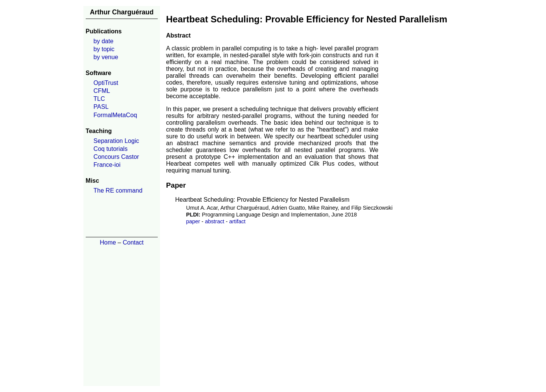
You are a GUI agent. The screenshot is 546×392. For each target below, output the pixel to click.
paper (193, 221)
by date (104, 41)
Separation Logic (116, 141)
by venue (106, 57)
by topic (104, 49)
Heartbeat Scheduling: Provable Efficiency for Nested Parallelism (262, 200)
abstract (214, 221)
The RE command (118, 191)
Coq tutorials (111, 149)
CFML (102, 91)
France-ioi (107, 165)
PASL (101, 107)
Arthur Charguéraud (122, 12)
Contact (133, 242)
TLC (99, 99)
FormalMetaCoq (115, 115)
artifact (237, 221)
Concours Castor (116, 157)
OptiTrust (106, 83)
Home (108, 242)
